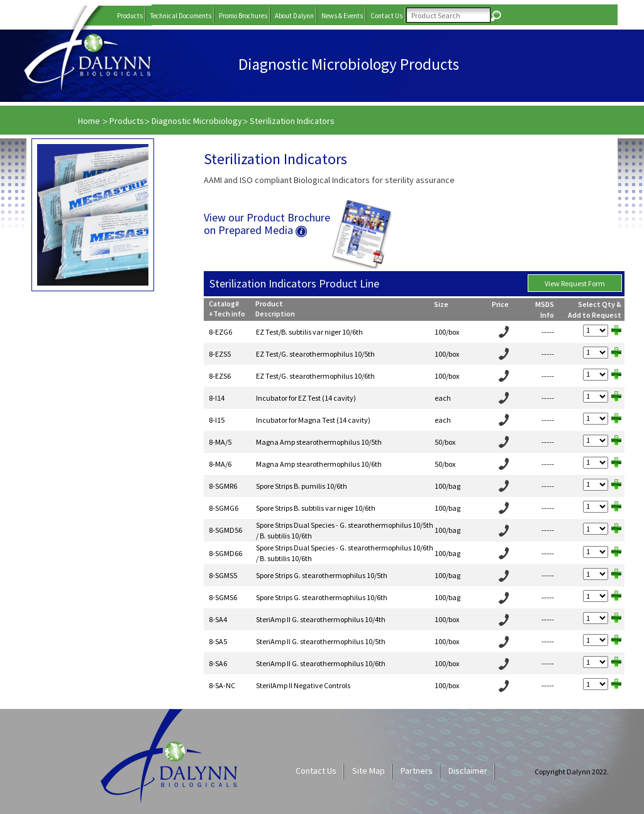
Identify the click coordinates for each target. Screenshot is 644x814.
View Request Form (575, 283)
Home (90, 121)
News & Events (342, 16)
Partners (417, 771)
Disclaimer (468, 771)
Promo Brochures (243, 16)
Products (130, 16)
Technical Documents (181, 16)
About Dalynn (294, 16)
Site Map (369, 771)
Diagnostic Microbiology (197, 121)
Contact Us (386, 16)
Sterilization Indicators (292, 121)
